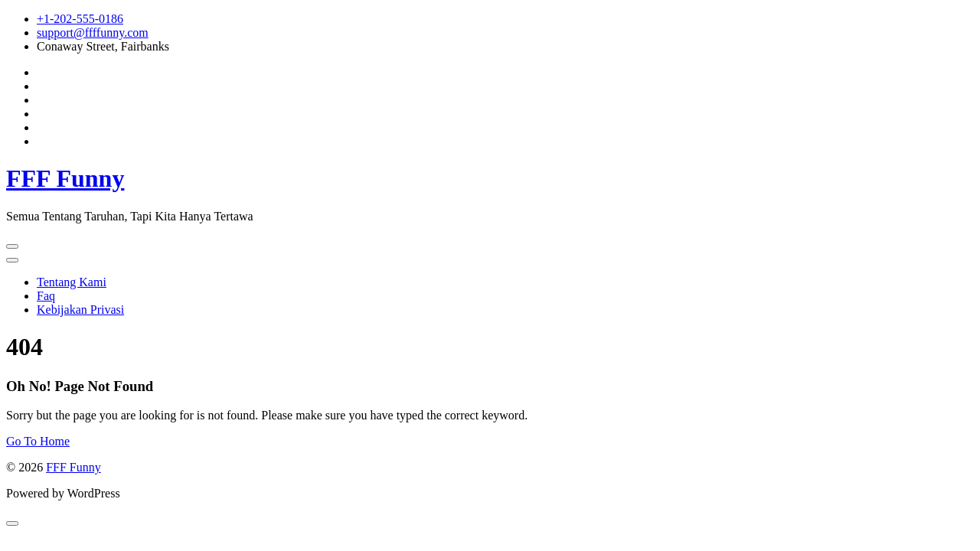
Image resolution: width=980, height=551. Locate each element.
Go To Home (38, 441)
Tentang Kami (72, 282)
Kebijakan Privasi (80, 310)
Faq (46, 296)
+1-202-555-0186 (80, 19)
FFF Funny (65, 178)
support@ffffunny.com (93, 33)
